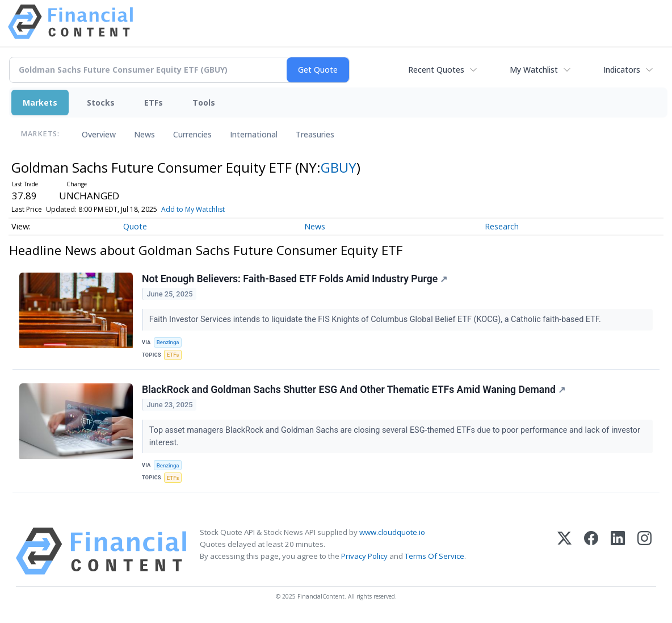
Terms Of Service (434, 556)
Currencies (192, 134)
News (144, 134)
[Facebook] (591, 551)
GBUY (339, 167)
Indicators (622, 70)
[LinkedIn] (618, 551)
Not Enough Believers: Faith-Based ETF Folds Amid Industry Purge (295, 279)
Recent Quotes (436, 70)
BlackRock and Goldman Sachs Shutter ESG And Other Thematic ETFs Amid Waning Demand (354, 390)
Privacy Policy (364, 556)
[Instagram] (644, 551)
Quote (135, 226)
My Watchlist (534, 70)
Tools (204, 103)
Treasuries (315, 134)
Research (502, 226)
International (254, 134)
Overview (99, 134)
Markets (40, 103)
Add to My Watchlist (193, 209)
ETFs (154, 103)
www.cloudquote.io (392, 532)
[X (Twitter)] (564, 551)
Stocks (101, 103)
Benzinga (168, 342)
